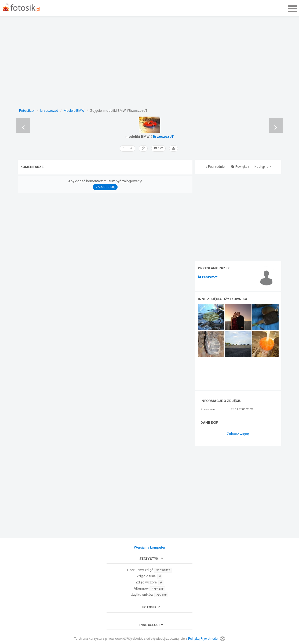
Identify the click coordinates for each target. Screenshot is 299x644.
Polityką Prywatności (203, 639)
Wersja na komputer (149, 547)
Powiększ (240, 167)
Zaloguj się (105, 187)
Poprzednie (215, 167)
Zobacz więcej (238, 434)
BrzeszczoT (163, 137)
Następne (263, 167)
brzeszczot (208, 277)
